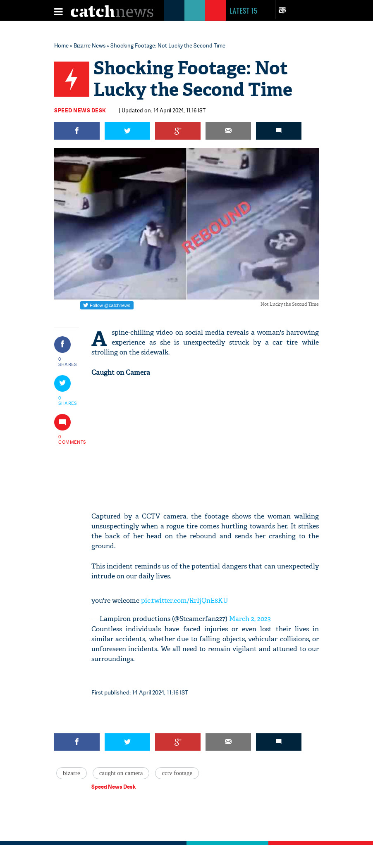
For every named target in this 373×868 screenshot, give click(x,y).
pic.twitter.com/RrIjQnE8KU (185, 600)
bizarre (72, 773)
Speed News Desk (80, 110)
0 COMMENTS (68, 439)
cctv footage (177, 773)
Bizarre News (90, 45)
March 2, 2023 (250, 619)
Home (61, 45)
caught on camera (121, 773)
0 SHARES (68, 361)
